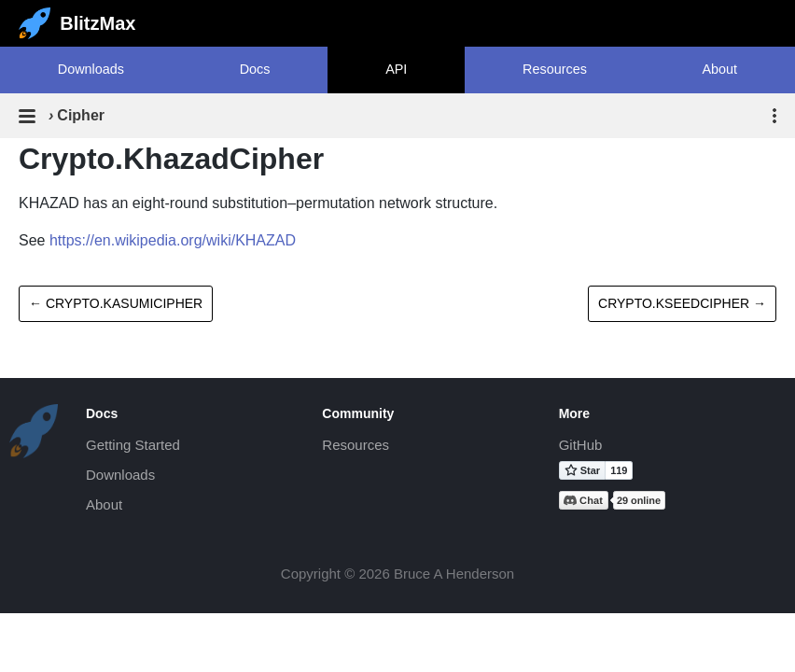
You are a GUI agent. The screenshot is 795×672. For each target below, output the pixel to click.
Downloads (91, 69)
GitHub (581, 445)
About (720, 69)
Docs (255, 69)
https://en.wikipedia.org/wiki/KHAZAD (173, 240)
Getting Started (133, 445)
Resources (555, 69)
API (396, 69)
